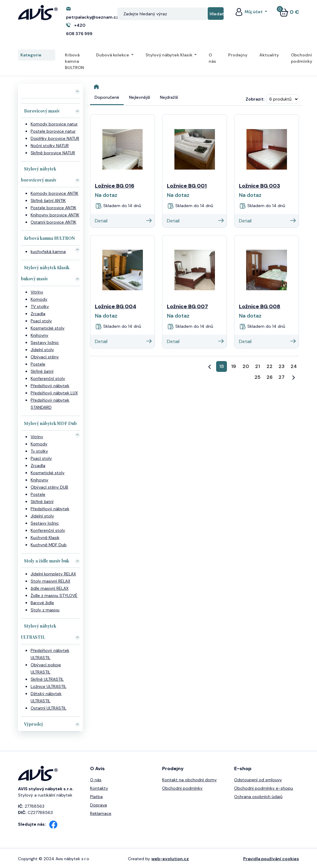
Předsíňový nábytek (50, 386)
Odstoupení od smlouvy (258, 780)
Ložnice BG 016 (115, 186)
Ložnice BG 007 (187, 306)
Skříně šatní (42, 371)
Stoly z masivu (45, 610)
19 (234, 366)
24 (294, 366)
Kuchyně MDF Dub (49, 545)
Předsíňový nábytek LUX (54, 393)
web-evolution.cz (170, 859)
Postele (38, 364)
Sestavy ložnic (45, 342)
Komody (39, 299)
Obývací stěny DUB (49, 487)
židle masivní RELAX (50, 588)
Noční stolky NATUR (50, 146)
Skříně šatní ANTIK (48, 200)
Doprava (98, 805)
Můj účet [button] (249, 12)
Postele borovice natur (53, 131)
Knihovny (39, 335)
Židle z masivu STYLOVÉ (54, 595)
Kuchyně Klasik (45, 538)
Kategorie (37, 55)
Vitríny (37, 292)
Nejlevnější (140, 97)
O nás (212, 58)
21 (258, 366)
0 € (289, 12)
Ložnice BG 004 (116, 306)
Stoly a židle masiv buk (47, 561)
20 (246, 366)
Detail (123, 221)
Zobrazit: (255, 99)
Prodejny (238, 55)
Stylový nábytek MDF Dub (50, 423)
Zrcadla (38, 314)
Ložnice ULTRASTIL (48, 686)
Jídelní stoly (42, 350)
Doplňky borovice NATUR (55, 138)
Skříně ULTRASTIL (47, 679)
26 (270, 377)
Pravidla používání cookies (271, 859)
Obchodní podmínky (302, 58)
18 (222, 366)
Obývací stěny (45, 357)
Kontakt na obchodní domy (189, 780)
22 (270, 366)
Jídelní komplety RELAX (53, 574)
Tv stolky (39, 451)
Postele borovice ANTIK (53, 208)
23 (282, 366)
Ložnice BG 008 (260, 306)
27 (282, 377)
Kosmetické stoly (48, 328)
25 (258, 377)
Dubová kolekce (113, 55)
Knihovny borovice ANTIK (55, 215)
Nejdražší (169, 97)
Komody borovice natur (54, 124)
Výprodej (33, 724)
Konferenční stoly (48, 378)
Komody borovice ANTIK (54, 193)
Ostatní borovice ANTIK (53, 222)
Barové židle (42, 603)
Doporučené (107, 97)
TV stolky (40, 306)
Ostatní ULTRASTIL (48, 708)
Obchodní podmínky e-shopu (264, 788)
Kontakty (99, 788)
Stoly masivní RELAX (50, 581)
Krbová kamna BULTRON (74, 61)
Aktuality (269, 55)
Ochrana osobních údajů (258, 797)
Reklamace (101, 813)
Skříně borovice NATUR (53, 153)
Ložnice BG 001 (187, 186)
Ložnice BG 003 (260, 186)
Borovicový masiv (42, 111)
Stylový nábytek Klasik (169, 55)
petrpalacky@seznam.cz (92, 17)
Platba (96, 797)
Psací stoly (41, 321)
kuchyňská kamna (48, 252)
